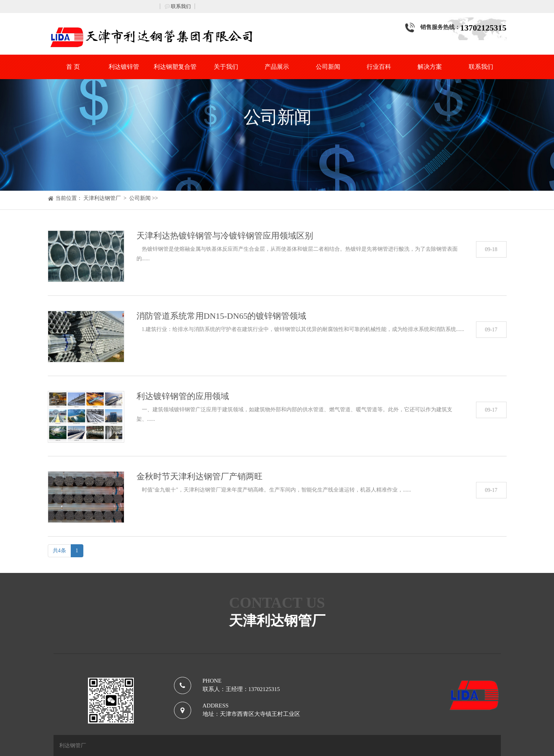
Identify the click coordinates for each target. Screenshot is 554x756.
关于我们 (226, 67)
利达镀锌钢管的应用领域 (183, 396)
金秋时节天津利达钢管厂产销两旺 (200, 476)
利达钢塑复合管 (175, 67)
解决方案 (430, 67)
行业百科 (379, 67)
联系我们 (181, 6)
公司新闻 (328, 67)
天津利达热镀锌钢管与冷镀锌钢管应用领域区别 (225, 236)
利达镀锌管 (124, 67)
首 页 (73, 67)
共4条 (59, 551)
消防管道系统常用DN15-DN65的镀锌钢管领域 (222, 316)
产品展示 (277, 67)
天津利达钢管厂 (102, 198)
